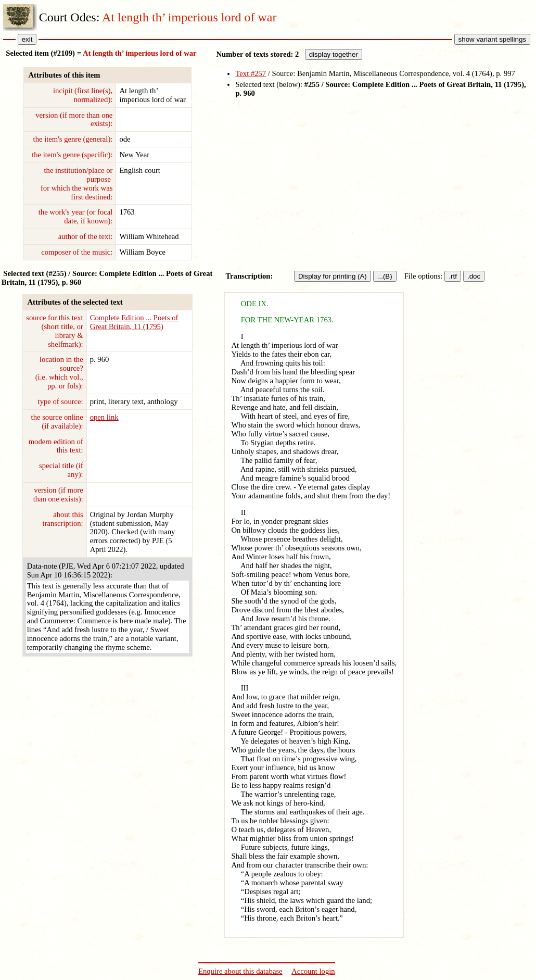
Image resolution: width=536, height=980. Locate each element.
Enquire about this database (240, 971)
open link (104, 417)
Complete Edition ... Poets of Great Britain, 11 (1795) (134, 322)
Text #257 (251, 73)
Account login (313, 971)
